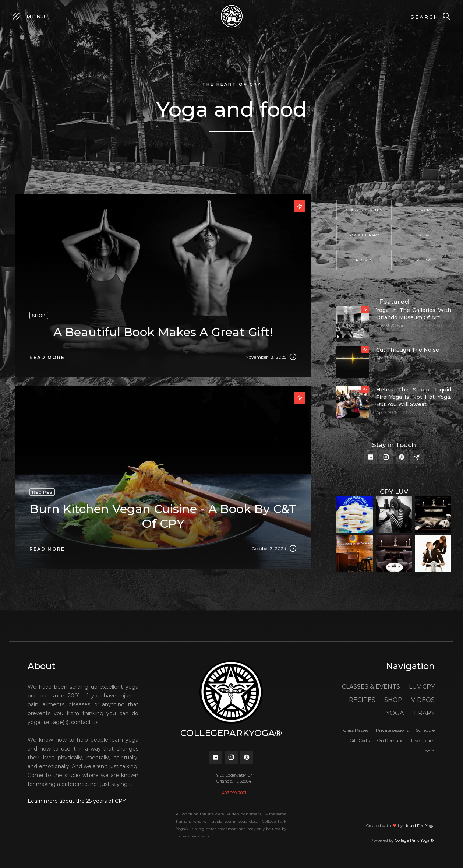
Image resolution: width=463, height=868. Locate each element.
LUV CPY (414, 358)
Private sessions (392, 730)
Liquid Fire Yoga (419, 826)
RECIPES (362, 700)
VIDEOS (423, 700)
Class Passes (356, 730)
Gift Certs (359, 740)
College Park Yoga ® (415, 840)
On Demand (390, 740)
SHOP (393, 700)
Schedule (425, 730)
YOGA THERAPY (410, 713)
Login (429, 751)
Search (425, 17)
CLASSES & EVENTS (426, 326)
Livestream (423, 740)
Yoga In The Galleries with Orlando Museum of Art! (414, 314)
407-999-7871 (234, 793)
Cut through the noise (408, 350)
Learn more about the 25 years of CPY (77, 801)
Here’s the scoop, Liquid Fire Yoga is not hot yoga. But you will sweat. (414, 397)
